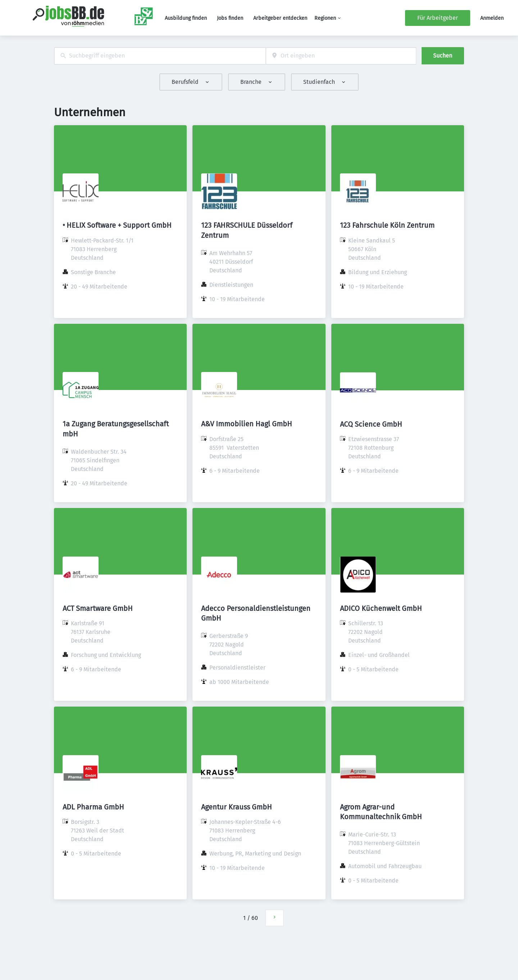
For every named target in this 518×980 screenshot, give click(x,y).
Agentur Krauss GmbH (237, 807)
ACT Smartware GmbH (98, 608)
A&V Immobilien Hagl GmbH (247, 424)
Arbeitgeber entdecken (280, 18)
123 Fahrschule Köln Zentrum (387, 225)
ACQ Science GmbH (371, 424)
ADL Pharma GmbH (93, 807)
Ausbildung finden (186, 18)
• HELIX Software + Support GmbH (117, 225)
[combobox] (160, 56)
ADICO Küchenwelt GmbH (381, 608)
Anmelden (492, 18)
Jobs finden (230, 18)
